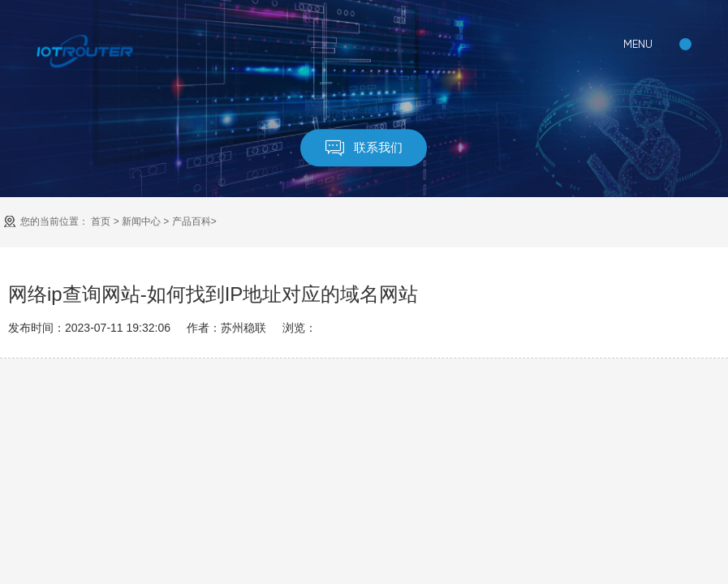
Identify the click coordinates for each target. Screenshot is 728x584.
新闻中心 (141, 221)
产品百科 (192, 221)
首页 (101, 221)
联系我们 (364, 148)
